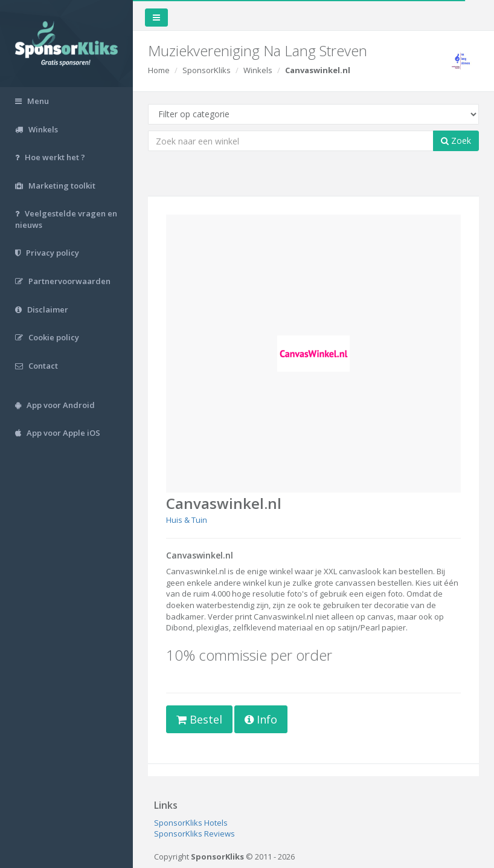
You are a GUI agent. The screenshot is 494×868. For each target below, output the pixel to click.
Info (261, 719)
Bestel (199, 719)
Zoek (456, 141)
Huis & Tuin (187, 520)
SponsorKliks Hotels (191, 823)
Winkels (258, 70)
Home (159, 70)
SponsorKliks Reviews (194, 834)
